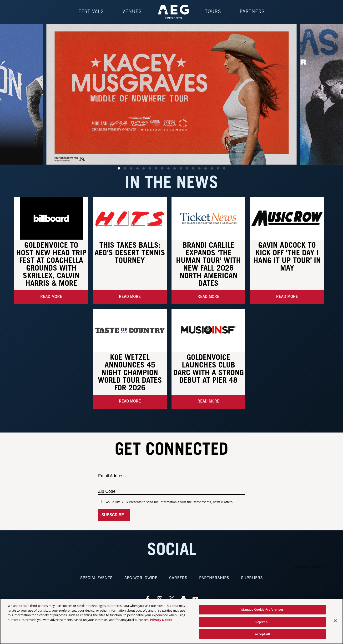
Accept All (262, 634)
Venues (132, 12)
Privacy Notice (161, 620)
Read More (51, 297)
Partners (252, 12)
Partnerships (214, 579)
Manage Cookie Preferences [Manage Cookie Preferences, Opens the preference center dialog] (262, 609)
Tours (213, 12)
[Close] (335, 621)
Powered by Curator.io (310, 567)
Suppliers (252, 579)
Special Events (96, 579)
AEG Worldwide (141, 579)
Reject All (262, 622)
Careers (178, 579)
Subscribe (114, 515)
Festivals (91, 12)
